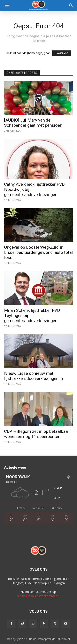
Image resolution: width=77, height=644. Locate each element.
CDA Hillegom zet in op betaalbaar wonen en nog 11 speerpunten (37, 434)
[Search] (71, 6)
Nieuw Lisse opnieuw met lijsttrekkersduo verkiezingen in (34, 376)
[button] (7, 6)
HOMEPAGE (62, 53)
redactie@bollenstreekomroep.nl (39, 596)
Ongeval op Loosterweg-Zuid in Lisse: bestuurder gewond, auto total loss (38, 252)
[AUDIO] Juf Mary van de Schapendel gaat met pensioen (33, 123)
